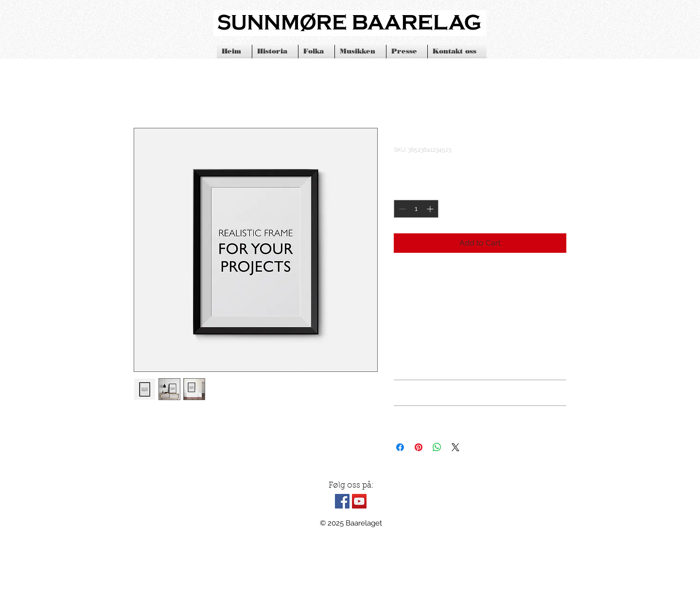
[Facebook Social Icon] (342, 501)
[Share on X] (455, 447)
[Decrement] (401, 209)
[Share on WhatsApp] (437, 447)
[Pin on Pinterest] (419, 447)
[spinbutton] (416, 209)
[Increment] (431, 209)
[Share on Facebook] (400, 447)
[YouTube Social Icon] (359, 501)
